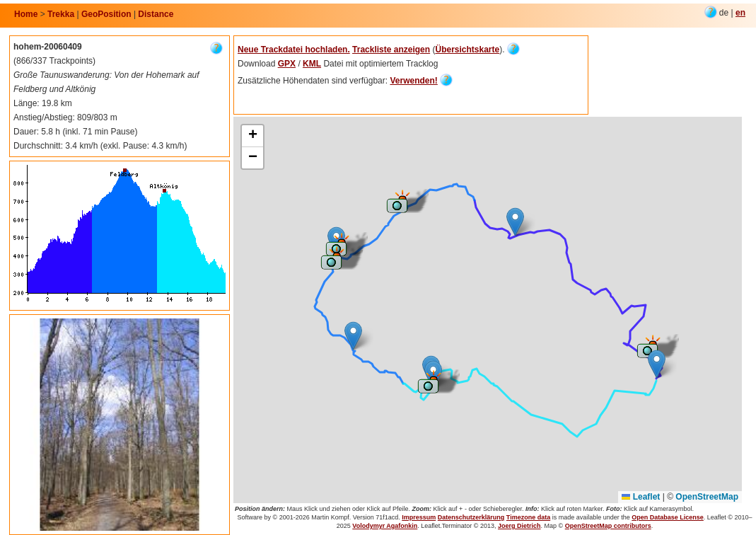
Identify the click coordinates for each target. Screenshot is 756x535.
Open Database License (668, 517)
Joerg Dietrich (519, 526)
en (740, 13)
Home (26, 14)
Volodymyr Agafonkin (385, 526)
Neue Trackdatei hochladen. (294, 50)
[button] (649, 346)
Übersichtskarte (467, 50)
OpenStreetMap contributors (608, 526)
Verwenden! (413, 81)
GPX (287, 64)
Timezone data (528, 517)
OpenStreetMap (707, 497)
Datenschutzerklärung (471, 517)
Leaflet (641, 497)
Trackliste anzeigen (391, 50)
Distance (156, 14)
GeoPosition (106, 14)
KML (312, 64)
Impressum (419, 517)
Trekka (61, 14)
